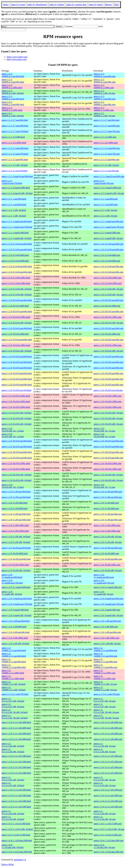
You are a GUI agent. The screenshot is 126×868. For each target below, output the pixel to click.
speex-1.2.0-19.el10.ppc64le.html (17, 373)
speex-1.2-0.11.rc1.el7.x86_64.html (13, 700)
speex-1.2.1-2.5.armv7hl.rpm (107, 154)
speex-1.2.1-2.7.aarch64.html (15, 120)
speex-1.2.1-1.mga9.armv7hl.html (17, 227)
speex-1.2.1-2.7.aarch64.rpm (106, 120)
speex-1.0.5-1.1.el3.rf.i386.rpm (108, 824)
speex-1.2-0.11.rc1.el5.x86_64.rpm (105, 779)
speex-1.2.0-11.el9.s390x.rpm (107, 525)
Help (116, 5)
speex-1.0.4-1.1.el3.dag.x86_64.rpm (104, 846)
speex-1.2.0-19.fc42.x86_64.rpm (108, 351)
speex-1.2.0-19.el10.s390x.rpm (107, 396)
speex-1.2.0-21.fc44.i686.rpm (107, 255)
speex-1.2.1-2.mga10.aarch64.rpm (109, 176)
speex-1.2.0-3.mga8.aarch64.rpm (108, 598)
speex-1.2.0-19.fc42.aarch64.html (17, 328)
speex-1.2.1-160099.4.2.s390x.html (12, 86)
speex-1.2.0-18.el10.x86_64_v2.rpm (104, 486)
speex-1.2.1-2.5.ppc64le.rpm (106, 159)
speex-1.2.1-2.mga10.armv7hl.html (12, 182)
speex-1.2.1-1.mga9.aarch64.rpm (108, 221)
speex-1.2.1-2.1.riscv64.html (15, 171)
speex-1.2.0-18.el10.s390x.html (16, 463)
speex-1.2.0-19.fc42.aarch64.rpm (108, 328)
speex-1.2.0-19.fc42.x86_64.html (17, 351)
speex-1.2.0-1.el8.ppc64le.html (16, 632)
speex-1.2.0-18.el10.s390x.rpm (107, 463)
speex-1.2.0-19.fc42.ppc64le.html (17, 340)
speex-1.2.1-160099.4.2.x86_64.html (13, 92)
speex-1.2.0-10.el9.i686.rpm (106, 553)
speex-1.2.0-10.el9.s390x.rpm (107, 565)
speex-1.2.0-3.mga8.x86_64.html (16, 615)
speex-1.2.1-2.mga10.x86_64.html (17, 193)
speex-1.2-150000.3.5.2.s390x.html (13, 672)
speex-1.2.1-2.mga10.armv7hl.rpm (104, 182)
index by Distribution (37, 5)
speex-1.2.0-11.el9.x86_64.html (16, 537)
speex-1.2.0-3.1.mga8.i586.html (16, 587)
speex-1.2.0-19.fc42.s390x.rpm (108, 345)
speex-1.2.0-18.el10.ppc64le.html (17, 452)
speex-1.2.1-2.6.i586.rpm (105, 137)
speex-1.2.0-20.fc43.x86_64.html (17, 323)
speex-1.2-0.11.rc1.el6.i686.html (16, 722)
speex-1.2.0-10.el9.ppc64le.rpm (108, 559)
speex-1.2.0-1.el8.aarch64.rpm (107, 621)
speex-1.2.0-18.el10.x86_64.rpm (108, 475)
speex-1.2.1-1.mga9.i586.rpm (107, 233)
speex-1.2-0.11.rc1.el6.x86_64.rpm (105, 745)
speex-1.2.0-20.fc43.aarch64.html (17, 300)
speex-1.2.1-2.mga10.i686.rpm (107, 188)
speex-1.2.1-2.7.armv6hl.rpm (107, 126)
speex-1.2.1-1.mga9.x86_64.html (16, 238)
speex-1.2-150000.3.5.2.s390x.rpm (104, 672)
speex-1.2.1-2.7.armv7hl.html (15, 131)
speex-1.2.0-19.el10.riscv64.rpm (108, 390)
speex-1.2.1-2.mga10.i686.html (16, 188)
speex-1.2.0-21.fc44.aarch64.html (17, 244)
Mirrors (108, 5)
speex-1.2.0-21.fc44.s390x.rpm (108, 278)
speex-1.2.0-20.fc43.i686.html (15, 306)
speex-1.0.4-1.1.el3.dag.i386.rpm (108, 840)
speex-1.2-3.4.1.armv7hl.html (15, 694)
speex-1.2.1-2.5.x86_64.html (15, 165)
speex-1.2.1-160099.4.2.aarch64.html (13, 75)
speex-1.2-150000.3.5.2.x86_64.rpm (105, 683)
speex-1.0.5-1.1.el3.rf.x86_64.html (17, 829)
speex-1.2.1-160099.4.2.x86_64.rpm (104, 92)
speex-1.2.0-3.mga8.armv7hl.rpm (109, 604)
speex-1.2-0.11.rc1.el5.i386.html (16, 756)
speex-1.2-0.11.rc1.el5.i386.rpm (108, 756)
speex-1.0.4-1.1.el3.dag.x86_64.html (13, 846)
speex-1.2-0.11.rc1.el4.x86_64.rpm (105, 812)
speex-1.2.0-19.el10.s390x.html (16, 396)
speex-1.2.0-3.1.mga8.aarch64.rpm (104, 576)
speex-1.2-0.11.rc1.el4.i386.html (16, 790)
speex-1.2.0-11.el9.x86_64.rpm (108, 537)
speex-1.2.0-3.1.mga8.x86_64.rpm (103, 593)
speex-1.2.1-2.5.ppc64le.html (15, 159)
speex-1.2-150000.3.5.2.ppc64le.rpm (105, 660)
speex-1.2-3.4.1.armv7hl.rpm (107, 694)
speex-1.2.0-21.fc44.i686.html (15, 255)
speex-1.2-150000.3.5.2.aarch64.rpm (105, 649)
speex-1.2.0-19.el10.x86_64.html (16, 413)
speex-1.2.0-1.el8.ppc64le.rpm (107, 632)
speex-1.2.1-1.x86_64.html (14, 210)
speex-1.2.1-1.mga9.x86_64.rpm (108, 238)
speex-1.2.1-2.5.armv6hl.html (15, 148)
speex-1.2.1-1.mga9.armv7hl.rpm (109, 227)
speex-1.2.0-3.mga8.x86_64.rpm (108, 615)
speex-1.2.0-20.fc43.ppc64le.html (17, 311)
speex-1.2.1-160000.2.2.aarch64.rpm (104, 98)
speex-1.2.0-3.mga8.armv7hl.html (17, 604)
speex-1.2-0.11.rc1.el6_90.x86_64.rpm (106, 711)
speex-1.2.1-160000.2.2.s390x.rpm (104, 109)
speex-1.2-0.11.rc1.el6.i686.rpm (108, 722)
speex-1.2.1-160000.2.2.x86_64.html (13, 114)
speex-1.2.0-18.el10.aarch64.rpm (108, 441)
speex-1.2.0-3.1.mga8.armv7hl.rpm (104, 582)
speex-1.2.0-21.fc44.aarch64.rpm (108, 244)
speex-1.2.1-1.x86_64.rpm (105, 210)
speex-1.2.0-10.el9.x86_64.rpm (108, 570)
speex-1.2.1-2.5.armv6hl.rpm (107, 148)
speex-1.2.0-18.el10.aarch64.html (17, 441)
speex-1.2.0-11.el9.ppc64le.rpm (108, 514)
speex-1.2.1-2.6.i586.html (13, 137)
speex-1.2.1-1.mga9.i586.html (15, 233)
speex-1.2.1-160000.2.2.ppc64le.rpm (104, 103)
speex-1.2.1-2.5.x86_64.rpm (106, 165)
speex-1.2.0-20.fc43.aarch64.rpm (108, 300)
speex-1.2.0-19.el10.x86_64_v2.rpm (104, 430)
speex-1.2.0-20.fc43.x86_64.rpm (108, 323)
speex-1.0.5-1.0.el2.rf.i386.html (16, 835)
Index (6, 5)
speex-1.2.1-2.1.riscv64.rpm (106, 171)
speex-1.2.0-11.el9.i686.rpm (106, 503)
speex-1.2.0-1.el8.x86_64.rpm (107, 644)
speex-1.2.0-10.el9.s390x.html (15, 565)
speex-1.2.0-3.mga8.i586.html (15, 610)
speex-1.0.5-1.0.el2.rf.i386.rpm (108, 835)
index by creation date (76, 5)
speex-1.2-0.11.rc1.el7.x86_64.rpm (105, 700)
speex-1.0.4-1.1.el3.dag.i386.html (17, 840)
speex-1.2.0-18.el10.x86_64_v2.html (13, 486)
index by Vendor (57, 5)
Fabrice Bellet (7, 864)
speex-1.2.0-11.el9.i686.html (15, 503)
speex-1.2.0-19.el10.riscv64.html (16, 390)
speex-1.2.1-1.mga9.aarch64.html (17, 221)
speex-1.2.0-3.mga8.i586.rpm (107, 610)
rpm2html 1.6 (20, 860)
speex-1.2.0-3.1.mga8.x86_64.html (12, 593)
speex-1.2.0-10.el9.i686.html (15, 553)
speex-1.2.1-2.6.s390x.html (14, 143)
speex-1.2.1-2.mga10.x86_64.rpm (109, 193)
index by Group (18, 5)
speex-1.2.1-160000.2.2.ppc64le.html (13, 103)
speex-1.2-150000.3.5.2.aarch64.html (14, 649)
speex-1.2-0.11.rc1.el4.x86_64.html (13, 812)
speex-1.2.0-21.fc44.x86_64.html (17, 289)
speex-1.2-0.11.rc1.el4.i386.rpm (108, 790)
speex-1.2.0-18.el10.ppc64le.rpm (108, 452)
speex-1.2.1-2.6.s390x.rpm (105, 143)
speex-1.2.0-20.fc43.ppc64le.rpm (108, 311)
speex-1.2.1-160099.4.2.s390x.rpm (104, 86)
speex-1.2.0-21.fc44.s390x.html (16, 278)
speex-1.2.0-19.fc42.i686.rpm (107, 334)
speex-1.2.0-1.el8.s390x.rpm (106, 638)
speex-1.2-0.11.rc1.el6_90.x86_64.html (15, 711)
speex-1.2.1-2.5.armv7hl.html (15, 154)
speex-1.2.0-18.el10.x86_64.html (16, 475)
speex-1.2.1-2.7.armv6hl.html (15, 126)
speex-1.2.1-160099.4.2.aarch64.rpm (104, 75)
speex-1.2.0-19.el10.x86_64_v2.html (13, 430)
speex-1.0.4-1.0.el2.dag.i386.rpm (108, 852)
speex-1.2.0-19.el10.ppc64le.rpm (108, 373)
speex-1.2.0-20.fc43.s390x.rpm (108, 317)
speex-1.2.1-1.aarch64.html (14, 199)
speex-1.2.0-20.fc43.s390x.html (16, 317)
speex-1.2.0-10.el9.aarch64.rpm (108, 548)
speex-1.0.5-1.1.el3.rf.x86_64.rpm (109, 829)
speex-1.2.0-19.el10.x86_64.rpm (108, 413)
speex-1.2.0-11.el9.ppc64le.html (16, 514)
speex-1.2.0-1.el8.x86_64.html (15, 644)
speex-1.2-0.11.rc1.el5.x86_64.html (13, 779)
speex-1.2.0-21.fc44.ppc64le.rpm (108, 266)
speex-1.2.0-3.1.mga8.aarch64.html (12, 576)
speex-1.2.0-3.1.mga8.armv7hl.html (12, 582)
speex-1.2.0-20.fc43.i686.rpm (107, 306)
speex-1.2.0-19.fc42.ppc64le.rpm (108, 340)
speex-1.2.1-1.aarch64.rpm (106, 199)
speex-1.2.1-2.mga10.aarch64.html (17, 176)
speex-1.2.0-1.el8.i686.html (14, 627)
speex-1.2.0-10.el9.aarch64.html (16, 548)
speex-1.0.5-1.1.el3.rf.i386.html (16, 824)
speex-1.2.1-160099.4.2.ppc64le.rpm (104, 81)
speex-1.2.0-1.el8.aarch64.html (16, 621)
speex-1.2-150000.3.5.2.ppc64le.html (14, 660)
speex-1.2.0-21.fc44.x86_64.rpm (108, 289)
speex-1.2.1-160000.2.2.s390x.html (12, 109)
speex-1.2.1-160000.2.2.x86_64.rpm (104, 114)
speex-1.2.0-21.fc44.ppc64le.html (17, 266)
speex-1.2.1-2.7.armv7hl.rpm (107, 131)
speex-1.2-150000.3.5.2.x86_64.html (13, 683)
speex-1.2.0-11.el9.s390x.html (15, 525)
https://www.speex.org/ (17, 57)
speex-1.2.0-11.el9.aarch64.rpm (108, 492)
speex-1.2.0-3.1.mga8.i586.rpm (108, 587)
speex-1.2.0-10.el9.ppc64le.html (16, 559)
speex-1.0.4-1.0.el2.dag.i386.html (17, 852)
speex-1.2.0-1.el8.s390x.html (15, 638)
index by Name (96, 5)
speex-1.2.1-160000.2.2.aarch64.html (13, 98)
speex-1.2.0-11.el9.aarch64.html (16, 492)
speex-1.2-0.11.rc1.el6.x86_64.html (13, 745)
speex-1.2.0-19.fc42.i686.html (15, 334)
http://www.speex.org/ (17, 59)
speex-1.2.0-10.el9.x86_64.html (16, 570)
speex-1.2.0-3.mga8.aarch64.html (17, 598)
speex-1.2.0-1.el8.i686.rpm (106, 627)
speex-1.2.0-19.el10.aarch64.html (17, 356)
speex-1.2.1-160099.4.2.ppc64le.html (13, 81)
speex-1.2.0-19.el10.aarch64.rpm (108, 356)
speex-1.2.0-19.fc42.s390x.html (16, 345)
